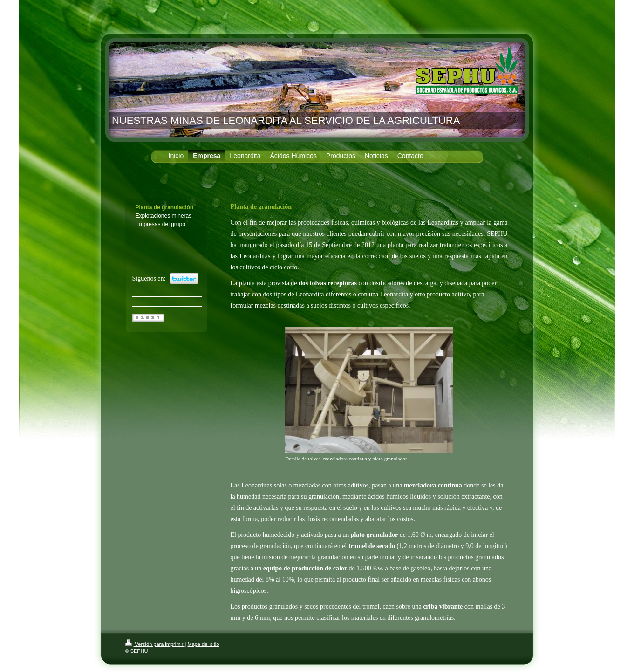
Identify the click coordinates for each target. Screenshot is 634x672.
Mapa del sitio (203, 644)
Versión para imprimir (155, 644)
